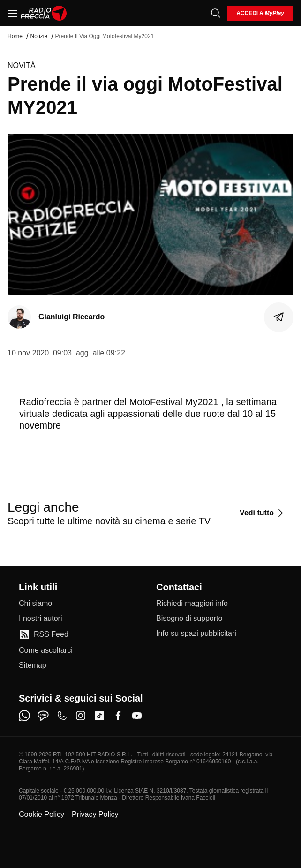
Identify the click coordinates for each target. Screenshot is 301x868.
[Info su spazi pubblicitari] (196, 634)
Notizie (39, 36)
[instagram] (81, 716)
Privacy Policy (95, 814)
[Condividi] (279, 317)
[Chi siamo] (35, 604)
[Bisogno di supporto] (189, 619)
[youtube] (137, 716)
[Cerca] (216, 13)
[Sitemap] (33, 665)
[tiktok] (99, 716)
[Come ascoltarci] (46, 650)
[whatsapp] (24, 716)
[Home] (44, 13)
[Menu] (12, 13)
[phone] (62, 716)
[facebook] (118, 716)
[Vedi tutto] (263, 513)
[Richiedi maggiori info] (192, 604)
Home (15, 36)
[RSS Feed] (44, 634)
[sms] (43, 716)
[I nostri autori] (40, 619)
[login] (260, 13)
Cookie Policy (41, 814)
